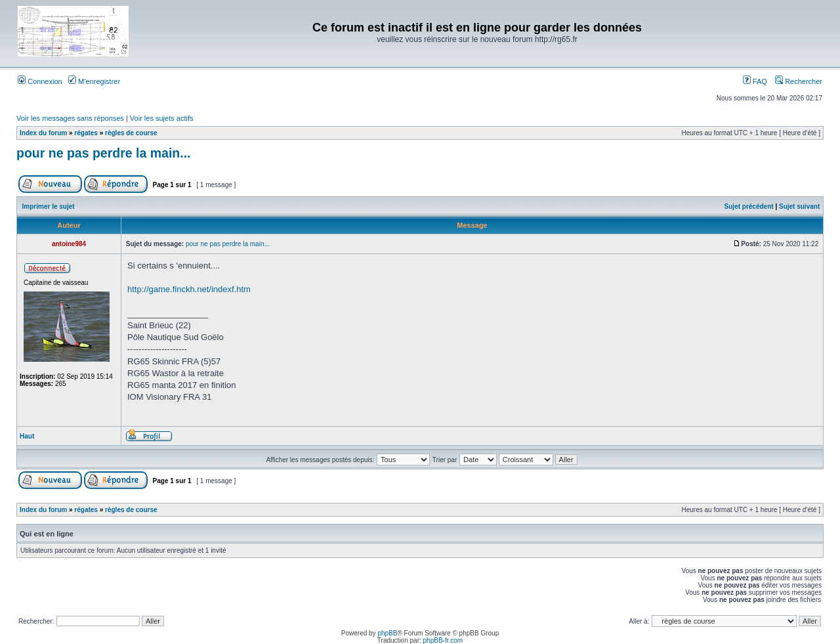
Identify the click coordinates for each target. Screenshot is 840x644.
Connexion (40, 81)
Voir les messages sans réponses (70, 118)
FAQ (755, 81)
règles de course (131, 133)
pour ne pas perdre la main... (104, 153)
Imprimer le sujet (49, 206)
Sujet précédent (749, 206)
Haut (27, 436)
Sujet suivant (799, 206)
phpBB (387, 633)
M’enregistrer (94, 81)
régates (86, 133)
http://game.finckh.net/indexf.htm (189, 289)
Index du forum (43, 133)
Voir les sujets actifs (162, 118)
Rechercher (799, 81)
